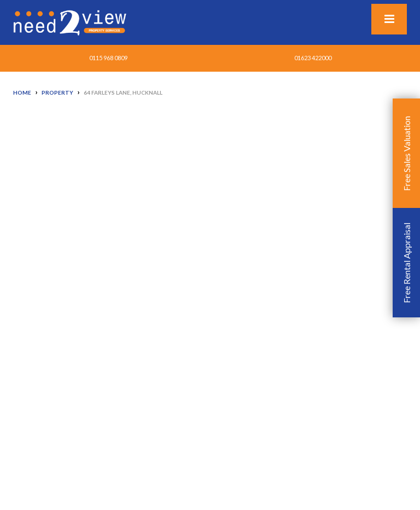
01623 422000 (313, 58)
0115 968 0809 (108, 58)
